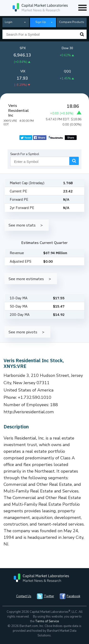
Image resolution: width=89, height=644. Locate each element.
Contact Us (24, 596)
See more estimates (26, 279)
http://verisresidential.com (29, 412)
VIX (23, 71)
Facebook (73, 596)
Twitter (49, 596)
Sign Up (41, 22)
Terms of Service (47, 621)
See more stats (22, 225)
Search (82, 34)
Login (9, 22)
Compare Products (72, 22)
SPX (23, 48)
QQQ (67, 71)
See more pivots (23, 332)
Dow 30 (67, 48)
